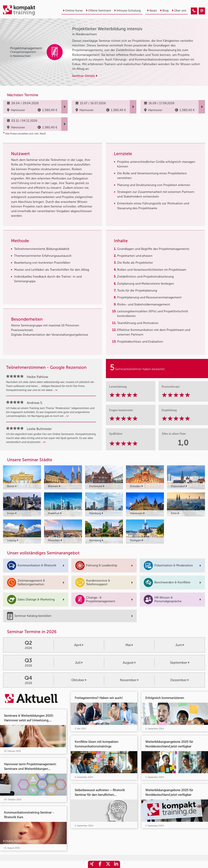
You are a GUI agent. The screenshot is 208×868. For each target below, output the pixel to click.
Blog (164, 11)
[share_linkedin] (116, 864)
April (79, 645)
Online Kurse (73, 11)
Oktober (79, 680)
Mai (129, 645)
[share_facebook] (100, 864)
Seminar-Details (85, 76)
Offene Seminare (98, 11)
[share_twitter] (108, 864)
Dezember (180, 680)
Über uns (179, 11)
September (180, 663)
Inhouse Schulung (128, 11)
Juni (180, 645)
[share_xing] (92, 864)
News (152, 11)
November (129, 680)
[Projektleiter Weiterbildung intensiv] (194, 11)
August (129, 663)
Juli (79, 663)
